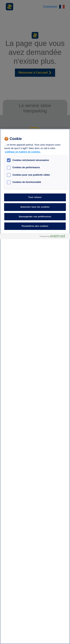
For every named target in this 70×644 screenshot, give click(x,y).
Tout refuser (35, 197)
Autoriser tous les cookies (35, 207)
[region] (35, 386)
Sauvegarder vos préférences (35, 217)
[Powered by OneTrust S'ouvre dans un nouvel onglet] (54, 237)
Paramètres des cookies (35, 226)
